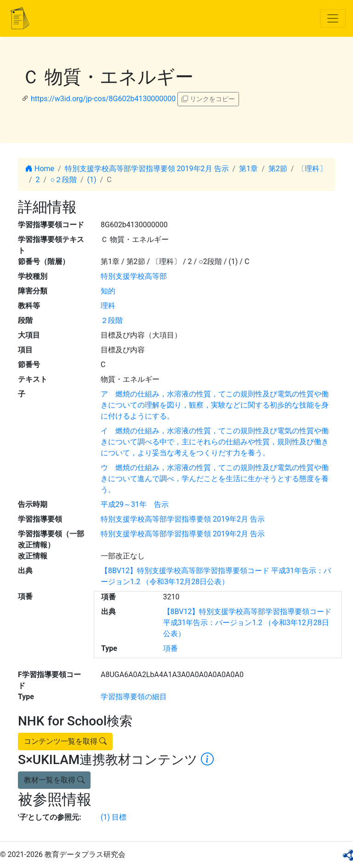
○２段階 (63, 180)
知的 (108, 291)
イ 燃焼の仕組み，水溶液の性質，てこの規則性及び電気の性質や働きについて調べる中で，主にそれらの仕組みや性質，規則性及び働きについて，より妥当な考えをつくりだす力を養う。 (215, 442)
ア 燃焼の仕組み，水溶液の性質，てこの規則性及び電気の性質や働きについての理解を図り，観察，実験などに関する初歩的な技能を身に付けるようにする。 (215, 405)
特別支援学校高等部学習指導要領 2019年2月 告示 (147, 169)
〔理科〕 (312, 169)
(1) (92, 180)
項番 (171, 648)
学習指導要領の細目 (134, 697)
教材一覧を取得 (54, 780)
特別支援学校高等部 (134, 276)
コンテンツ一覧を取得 (65, 741)
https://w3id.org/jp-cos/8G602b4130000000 (103, 99)
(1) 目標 (114, 817)
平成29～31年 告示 (135, 504)
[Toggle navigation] (333, 18)
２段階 (112, 320)
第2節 (278, 169)
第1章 (248, 169)
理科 (108, 306)
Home (40, 169)
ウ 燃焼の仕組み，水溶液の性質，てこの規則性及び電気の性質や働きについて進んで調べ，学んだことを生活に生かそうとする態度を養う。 (215, 479)
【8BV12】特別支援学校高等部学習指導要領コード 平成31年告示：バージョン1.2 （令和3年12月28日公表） (248, 623)
